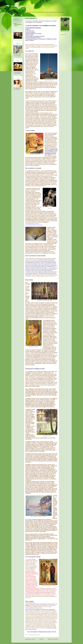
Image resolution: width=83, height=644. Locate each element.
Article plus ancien (53, 639)
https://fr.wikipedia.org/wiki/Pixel (48, 316)
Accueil (41, 639)
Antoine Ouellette (20, 6)
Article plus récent (30, 639)
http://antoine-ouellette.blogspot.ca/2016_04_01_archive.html (39, 175)
